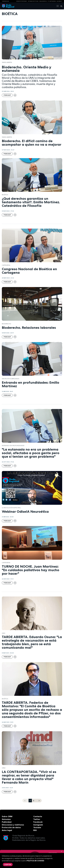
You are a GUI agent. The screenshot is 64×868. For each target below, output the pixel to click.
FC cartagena (52, 1)
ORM (4, 768)
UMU (4, 633)
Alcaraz (59, 1)
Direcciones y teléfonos (13, 825)
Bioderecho (6, 324)
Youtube (37, 827)
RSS (35, 830)
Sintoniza (6, 819)
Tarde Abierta (7, 62)
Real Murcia (43, 1)
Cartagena (6, 265)
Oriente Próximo (22, 1)
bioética (5, 195)
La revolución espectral (11, 508)
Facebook (38, 822)
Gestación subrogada (11, 379)
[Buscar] (61, 6)
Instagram (38, 825)
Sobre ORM (7, 816)
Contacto (38, 816)
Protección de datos (11, 827)
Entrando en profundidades (13, 446)
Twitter (37, 819)
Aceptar (8, 865)
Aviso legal (7, 830)
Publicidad (7, 822)
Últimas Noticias (33, 1)
